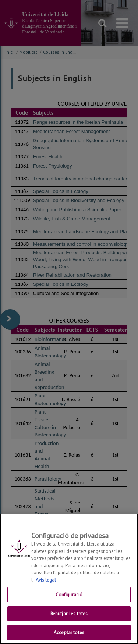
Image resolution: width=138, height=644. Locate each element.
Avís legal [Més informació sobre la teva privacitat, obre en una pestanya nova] (46, 580)
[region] (69, 579)
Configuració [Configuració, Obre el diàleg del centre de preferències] (69, 595)
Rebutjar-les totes (69, 614)
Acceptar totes (69, 632)
